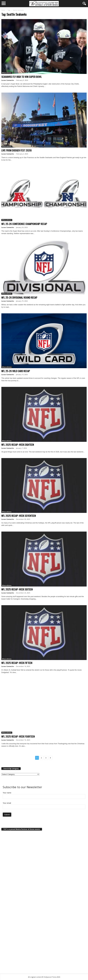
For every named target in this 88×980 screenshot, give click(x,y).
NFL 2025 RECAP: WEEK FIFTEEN (17, 663)
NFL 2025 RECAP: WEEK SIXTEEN (17, 589)
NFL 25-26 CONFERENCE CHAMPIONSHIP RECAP (24, 224)
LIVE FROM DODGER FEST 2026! (17, 150)
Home (3, 10)
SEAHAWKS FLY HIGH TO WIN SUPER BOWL (22, 77)
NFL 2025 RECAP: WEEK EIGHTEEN (18, 445)
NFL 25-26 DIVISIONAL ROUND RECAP (19, 297)
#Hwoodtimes (7, 73)
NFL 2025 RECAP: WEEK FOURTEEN (18, 736)
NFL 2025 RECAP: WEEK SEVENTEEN (19, 516)
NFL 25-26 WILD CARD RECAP (16, 371)
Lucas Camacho (8, 80)
